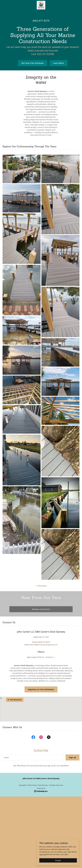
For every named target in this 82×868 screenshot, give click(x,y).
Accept (58, 860)
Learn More (59, 63)
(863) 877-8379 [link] (41, 21)
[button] (41, 586)
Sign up (73, 757)
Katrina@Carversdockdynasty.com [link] (44, 645)
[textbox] (33, 757)
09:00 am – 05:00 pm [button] (45, 657)
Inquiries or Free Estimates (41, 689)
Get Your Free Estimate (33, 63)
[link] (41, 5)
